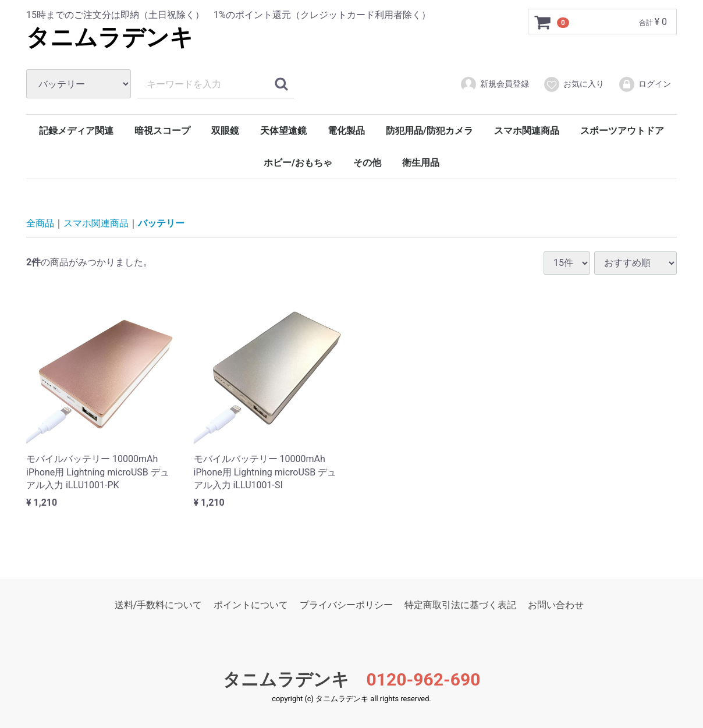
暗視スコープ (162, 131)
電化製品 (346, 131)
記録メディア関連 (76, 131)
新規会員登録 (494, 84)
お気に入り (574, 84)
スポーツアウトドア (622, 131)
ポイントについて (251, 605)
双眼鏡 (225, 131)
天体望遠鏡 (283, 131)
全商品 (40, 223)
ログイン (645, 84)
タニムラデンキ (110, 38)
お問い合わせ (556, 605)
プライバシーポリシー (346, 605)
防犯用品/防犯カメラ (429, 131)
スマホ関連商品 (527, 131)
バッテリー (161, 223)
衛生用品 (421, 163)
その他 (367, 163)
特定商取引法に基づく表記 (460, 605)
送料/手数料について (159, 605)
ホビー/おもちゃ (298, 163)
